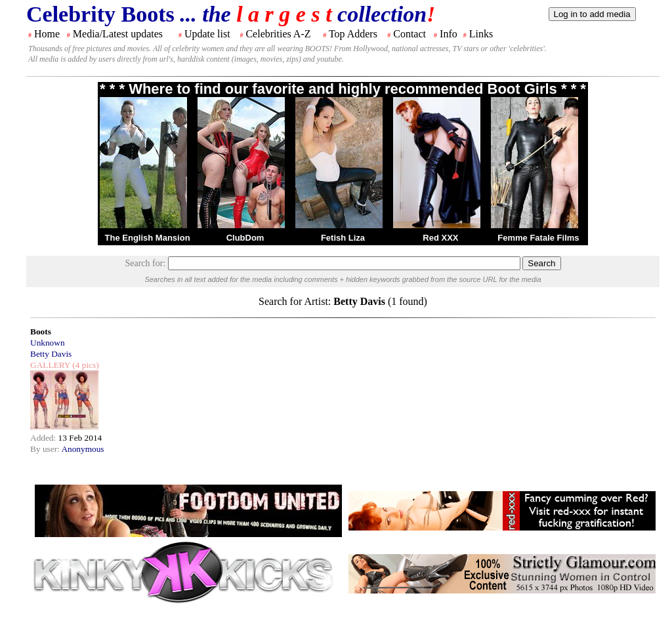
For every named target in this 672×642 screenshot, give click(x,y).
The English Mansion (148, 238)
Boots (41, 331)
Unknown (48, 343)
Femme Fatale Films (538, 238)
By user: (46, 449)
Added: (44, 438)
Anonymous (82, 449)
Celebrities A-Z (278, 34)
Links (481, 34)
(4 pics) (85, 365)
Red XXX (440, 238)
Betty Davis (51, 354)
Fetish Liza (343, 238)
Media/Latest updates (118, 34)
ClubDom (245, 238)
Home (47, 34)
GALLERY (50, 365)
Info (449, 34)
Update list (207, 34)
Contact (409, 34)
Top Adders (353, 34)
